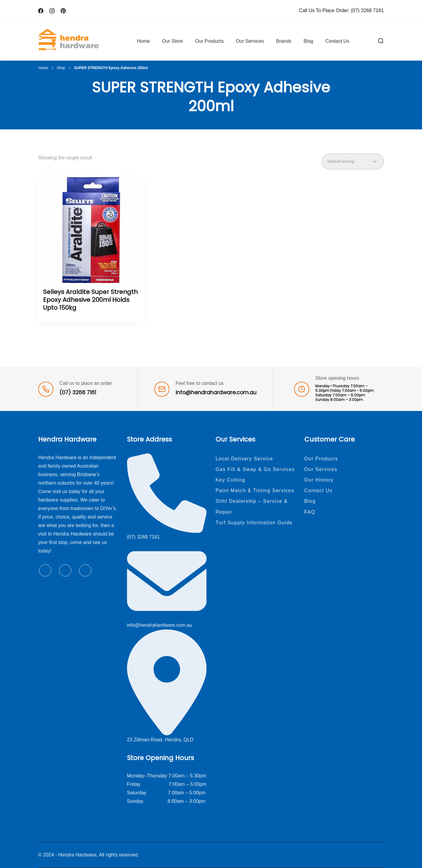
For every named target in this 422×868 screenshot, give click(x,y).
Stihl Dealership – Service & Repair (252, 506)
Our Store (172, 41)
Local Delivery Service (244, 459)
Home (144, 41)
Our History (319, 480)
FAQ (310, 512)
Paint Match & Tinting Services (255, 491)
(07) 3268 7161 (367, 10)
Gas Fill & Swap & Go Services (255, 469)
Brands (284, 41)
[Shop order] (353, 162)
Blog (308, 41)
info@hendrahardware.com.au (216, 392)
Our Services (250, 41)
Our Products (209, 41)
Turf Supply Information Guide (254, 523)
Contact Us (337, 41)
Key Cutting (230, 480)
